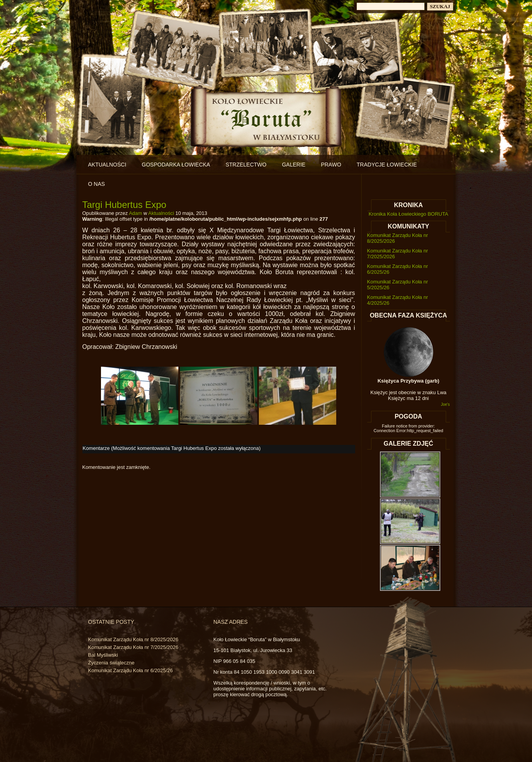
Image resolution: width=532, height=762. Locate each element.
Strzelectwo (246, 165)
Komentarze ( (171, 448)
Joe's (445, 404)
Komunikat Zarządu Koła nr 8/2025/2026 (133, 639)
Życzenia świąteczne (111, 663)
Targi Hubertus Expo (124, 205)
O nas (97, 184)
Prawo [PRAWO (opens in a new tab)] (331, 165)
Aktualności (107, 165)
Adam (135, 213)
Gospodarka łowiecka (176, 165)
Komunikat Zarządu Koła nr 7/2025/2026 (133, 647)
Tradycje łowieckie (387, 165)
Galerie (294, 165)
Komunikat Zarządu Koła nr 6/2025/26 (131, 670)
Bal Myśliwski (103, 655)
